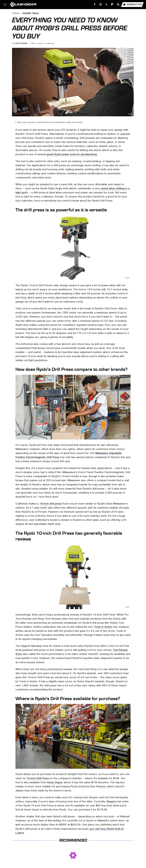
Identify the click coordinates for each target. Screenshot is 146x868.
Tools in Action (103, 627)
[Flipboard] (112, 4)
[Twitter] (106, 4)
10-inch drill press (51, 504)
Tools (16, 14)
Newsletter (132, 5)
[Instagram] (101, 4)
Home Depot (55, 782)
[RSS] (118, 4)
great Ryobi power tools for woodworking (72, 154)
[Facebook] (95, 4)
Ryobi (130, 114)
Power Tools (31, 14)
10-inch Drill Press (38, 778)
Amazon (111, 801)
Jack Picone (21, 43)
